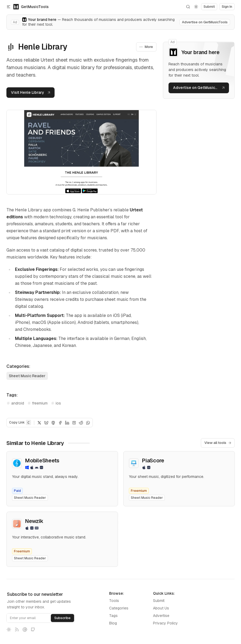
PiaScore (153, 460)
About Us (161, 608)
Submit (159, 601)
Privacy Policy (165, 623)
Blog (113, 623)
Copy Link (20, 423)
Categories (119, 608)
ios (56, 403)
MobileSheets (42, 460)
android (15, 403)
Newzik (34, 521)
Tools (114, 601)
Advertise (161, 616)
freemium (37, 403)
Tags (113, 616)
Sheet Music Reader (27, 376)
